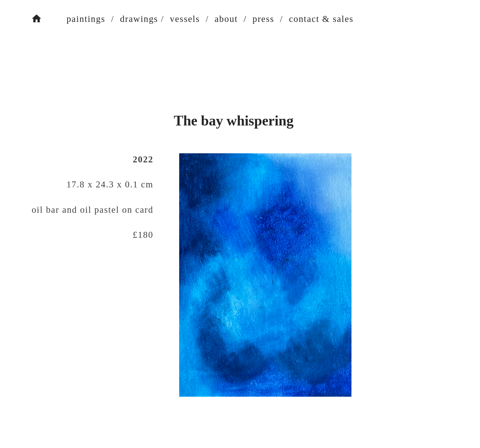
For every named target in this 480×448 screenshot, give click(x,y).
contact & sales (321, 19)
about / (231, 19)
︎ (37, 19)
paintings (74, 19)
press (263, 19)
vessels (185, 19)
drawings (139, 19)
